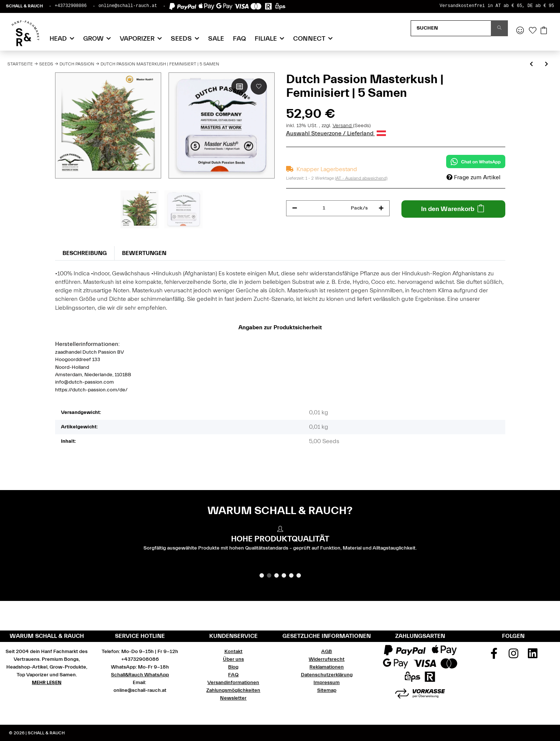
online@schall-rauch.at (128, 6)
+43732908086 (71, 6)
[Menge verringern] (295, 208)
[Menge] (324, 208)
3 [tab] (276, 575)
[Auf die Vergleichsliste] (240, 86)
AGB (327, 652)
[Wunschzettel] (533, 31)
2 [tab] (269, 575)
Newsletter (233, 698)
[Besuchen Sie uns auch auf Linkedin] (533, 656)
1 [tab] (262, 575)
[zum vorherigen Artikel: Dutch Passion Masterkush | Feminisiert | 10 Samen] (531, 64)
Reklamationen (327, 667)
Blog (233, 667)
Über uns (233, 659)
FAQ (239, 39)
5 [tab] (291, 575)
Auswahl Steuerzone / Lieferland (336, 133)
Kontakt (233, 652)
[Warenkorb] (544, 31)
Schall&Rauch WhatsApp (140, 675)
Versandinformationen (233, 683)
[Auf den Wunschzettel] (259, 86)
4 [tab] (284, 575)
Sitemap (327, 690)
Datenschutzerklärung (327, 675)
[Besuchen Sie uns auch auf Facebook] (494, 656)
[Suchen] (451, 28)
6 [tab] (299, 575)
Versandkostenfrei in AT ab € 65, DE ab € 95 (497, 6)
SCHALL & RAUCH (24, 6)
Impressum (327, 683)
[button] (520, 31)
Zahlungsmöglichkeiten (233, 690)
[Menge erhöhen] (381, 208)
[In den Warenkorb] (453, 209)
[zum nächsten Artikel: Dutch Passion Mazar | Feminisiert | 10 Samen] (547, 64)
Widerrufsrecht (327, 659)
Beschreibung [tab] (85, 253)
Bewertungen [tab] (144, 253)
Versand (343, 126)
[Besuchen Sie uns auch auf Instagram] (513, 656)
